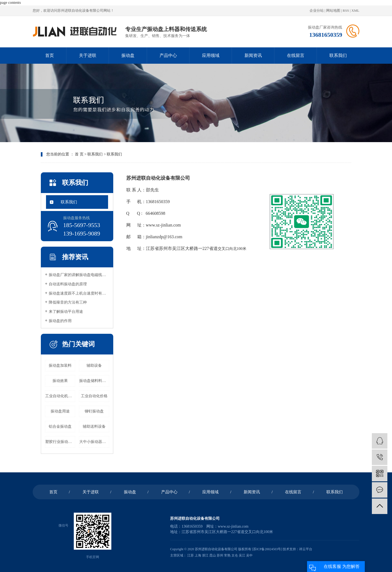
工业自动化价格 (94, 396)
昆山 (213, 555)
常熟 (227, 555)
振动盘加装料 (60, 365)
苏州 (220, 555)
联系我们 (338, 55)
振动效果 (60, 381)
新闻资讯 (253, 55)
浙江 (205, 555)
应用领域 (211, 55)
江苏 (191, 555)
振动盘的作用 (60, 321)
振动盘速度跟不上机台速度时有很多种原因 (79, 293)
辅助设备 (94, 365)
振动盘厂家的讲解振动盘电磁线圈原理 (79, 275)
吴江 (242, 555)
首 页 (79, 154)
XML (355, 10)
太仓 (235, 555)
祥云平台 (306, 549)
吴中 (249, 555)
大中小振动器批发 (94, 442)
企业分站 (317, 10)
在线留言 (296, 55)
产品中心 (168, 55)
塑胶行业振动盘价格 (60, 442)
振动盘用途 (60, 411)
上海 (198, 555)
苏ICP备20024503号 (267, 549)
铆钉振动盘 (94, 411)
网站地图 (333, 10)
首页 (50, 55)
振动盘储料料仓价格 (94, 381)
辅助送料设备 (94, 426)
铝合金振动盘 (60, 426)
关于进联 (88, 55)
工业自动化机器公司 (60, 396)
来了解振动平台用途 (66, 312)
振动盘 (128, 55)
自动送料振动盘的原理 (68, 284)
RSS (346, 10)
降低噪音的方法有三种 (68, 302)
